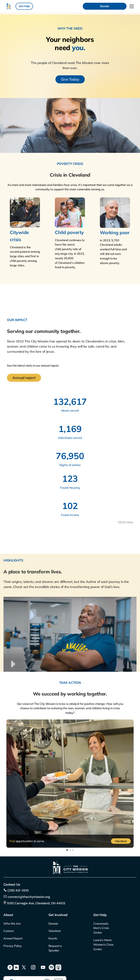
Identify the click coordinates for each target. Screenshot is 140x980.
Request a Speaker (55, 948)
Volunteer (121, 841)
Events (53, 938)
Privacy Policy (13, 946)
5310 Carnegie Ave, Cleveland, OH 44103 (34, 903)
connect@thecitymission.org (29, 897)
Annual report (24, 378)
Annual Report (13, 938)
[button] (67, 850)
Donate (105, 6)
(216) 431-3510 (18, 890)
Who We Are (12, 924)
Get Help (24, 6)
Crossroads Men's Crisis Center (101, 928)
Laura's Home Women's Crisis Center (103, 945)
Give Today (70, 79)
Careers (9, 931)
